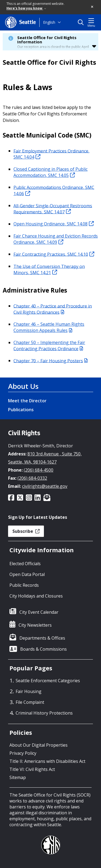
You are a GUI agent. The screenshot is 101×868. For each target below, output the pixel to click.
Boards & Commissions (43, 649)
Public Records (24, 585)
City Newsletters (35, 625)
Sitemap (18, 777)
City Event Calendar (39, 612)
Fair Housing (29, 691)
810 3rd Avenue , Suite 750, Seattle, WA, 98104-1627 (45, 458)
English (49, 22)
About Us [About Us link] (23, 386)
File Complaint (30, 702)
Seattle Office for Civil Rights (49, 62)
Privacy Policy (23, 753)
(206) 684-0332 (32, 478)
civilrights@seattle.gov (45, 486)
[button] (92, 7)
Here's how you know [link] (26, 8)
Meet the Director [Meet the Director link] (27, 401)
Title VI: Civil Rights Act (32, 769)
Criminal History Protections (44, 713)
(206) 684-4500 (39, 470)
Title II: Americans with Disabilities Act (47, 761)
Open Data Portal (27, 574)
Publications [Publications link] (21, 410)
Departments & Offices (42, 638)
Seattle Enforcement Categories (48, 681)
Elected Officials (25, 564)
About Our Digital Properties (39, 745)
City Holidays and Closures (36, 596)
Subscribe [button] (26, 531)
